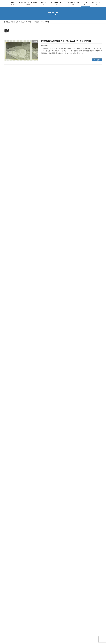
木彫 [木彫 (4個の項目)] (41, 620)
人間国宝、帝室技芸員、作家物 (17, 415)
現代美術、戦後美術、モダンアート (18, 432)
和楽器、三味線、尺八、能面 (16, 445)
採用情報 (10, 506)
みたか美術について (12, 488)
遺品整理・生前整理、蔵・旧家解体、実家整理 (22, 484)
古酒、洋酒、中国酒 (13, 123)
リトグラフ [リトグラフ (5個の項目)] (64, 601)
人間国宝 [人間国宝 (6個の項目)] (50, 608)
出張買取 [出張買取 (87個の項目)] (42, 611)
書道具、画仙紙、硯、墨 (16, 398)
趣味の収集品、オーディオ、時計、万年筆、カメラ (24, 458)
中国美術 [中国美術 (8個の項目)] (64, 605)
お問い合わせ (10, 518)
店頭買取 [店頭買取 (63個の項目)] (42, 617)
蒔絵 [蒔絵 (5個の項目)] (53, 629)
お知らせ (8, 76)
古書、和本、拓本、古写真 (16, 428)
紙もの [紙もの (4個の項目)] (52, 626)
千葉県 (9, 205)
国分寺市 (10, 209)
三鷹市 (9, 192)
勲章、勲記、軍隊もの (14, 471)
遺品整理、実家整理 (13, 183)
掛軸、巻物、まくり (13, 389)
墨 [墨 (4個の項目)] (47, 614)
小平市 (9, 218)
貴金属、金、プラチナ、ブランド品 (18, 475)
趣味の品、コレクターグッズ (16, 179)
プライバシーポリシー (14, 501)
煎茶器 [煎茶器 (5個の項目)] (41, 623)
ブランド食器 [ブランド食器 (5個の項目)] (43, 601)
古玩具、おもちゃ (13, 119)
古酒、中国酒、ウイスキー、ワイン (19, 424)
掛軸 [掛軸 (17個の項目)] (49, 617)
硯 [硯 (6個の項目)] (47, 626)
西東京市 (10, 287)
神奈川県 (10, 278)
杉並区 (9, 244)
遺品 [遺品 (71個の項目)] (54, 632)
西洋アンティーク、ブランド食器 (18, 170)
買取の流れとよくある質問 (14, 363)
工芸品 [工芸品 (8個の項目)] (61, 614)
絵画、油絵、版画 (13, 385)
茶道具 (9, 162)
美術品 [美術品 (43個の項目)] (65, 626)
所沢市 (9, 231)
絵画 (8, 157)
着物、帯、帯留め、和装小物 (16, 454)
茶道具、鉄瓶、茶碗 (13, 393)
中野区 (9, 201)
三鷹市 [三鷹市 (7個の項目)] (41, 605)
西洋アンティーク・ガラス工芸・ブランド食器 (22, 450)
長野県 (9, 295)
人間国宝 (10, 97)
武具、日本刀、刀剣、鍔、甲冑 (17, 419)
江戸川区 (10, 256)
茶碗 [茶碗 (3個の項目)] (41, 629)
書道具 (9, 140)
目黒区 (9, 274)
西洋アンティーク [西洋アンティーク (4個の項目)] (44, 632)
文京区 (9, 235)
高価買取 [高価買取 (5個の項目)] (64, 635)
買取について (11, 372)
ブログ (7, 514)
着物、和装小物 (12, 153)
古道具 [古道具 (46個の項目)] (62, 611)
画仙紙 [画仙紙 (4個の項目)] (41, 626)
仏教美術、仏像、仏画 (14, 101)
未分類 (7, 84)
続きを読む (97, 60)
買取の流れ (10, 368)
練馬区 (9, 282)
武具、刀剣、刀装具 (13, 144)
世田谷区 (10, 196)
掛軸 (8, 136)
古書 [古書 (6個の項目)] (56, 611)
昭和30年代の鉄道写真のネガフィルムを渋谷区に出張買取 (66, 41)
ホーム (7, 359)
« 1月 (6, 553)
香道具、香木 (11, 406)
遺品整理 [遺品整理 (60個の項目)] (61, 632)
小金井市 (10, 222)
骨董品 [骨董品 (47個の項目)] (56, 635)
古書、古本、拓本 (13, 110)
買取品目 (8, 88)
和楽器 (9, 127)
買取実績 (8, 188)
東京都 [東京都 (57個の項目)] (54, 620)
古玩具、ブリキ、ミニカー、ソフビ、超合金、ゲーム (24, 462)
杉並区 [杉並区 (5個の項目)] (47, 620)
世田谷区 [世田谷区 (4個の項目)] (56, 605)
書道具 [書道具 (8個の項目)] (64, 617)
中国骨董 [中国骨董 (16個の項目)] (42, 608)
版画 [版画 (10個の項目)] (47, 623)
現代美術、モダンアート (15, 149)
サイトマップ (11, 497)
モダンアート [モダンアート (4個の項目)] (54, 601)
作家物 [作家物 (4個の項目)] (58, 608)
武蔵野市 (10, 252)
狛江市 (9, 269)
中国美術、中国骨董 (13, 93)
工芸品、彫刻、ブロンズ (15, 132)
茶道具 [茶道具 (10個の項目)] (47, 629)
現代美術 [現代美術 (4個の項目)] (54, 623)
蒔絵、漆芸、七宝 (13, 166)
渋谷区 (9, 261)
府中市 (9, 226)
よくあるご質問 (12, 376)
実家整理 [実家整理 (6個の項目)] (53, 614)
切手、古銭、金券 (13, 106)
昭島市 (9, 239)
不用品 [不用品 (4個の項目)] (48, 605)
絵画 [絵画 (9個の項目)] (59, 626)
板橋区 (9, 248)
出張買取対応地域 (11, 510)
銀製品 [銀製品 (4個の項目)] (49, 635)
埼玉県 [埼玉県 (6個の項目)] (41, 614)
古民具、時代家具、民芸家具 (16, 114)
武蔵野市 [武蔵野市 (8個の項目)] (61, 620)
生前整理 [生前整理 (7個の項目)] (62, 623)
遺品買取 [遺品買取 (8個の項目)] (42, 635)
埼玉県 (7, 80)
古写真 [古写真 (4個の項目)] (49, 611)
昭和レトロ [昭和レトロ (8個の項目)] (56, 617)
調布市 (9, 291)
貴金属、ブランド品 (13, 175)
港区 (8, 265)
